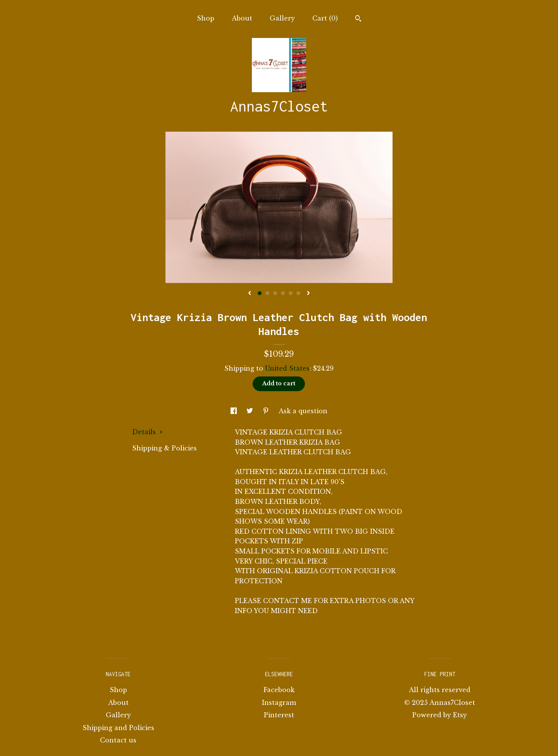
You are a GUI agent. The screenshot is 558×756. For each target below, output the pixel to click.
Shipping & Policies (164, 448)
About (242, 18)
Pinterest (279, 715)
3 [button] (275, 293)
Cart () (325, 18)
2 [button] (267, 293)
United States (287, 368)
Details (147, 432)
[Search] (358, 19)
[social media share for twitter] (251, 411)
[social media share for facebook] (235, 411)
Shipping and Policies (118, 728)
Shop (206, 18)
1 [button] (260, 293)
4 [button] (283, 293)
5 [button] (291, 293)
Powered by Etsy (440, 715)
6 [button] (298, 293)
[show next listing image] (308, 294)
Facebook (279, 690)
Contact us (118, 740)
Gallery (282, 18)
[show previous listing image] (250, 294)
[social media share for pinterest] (267, 411)
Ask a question (303, 411)
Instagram (279, 703)
